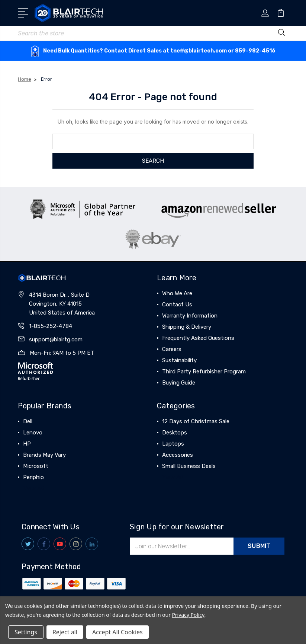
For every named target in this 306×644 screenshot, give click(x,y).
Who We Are (177, 293)
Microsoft (36, 466)
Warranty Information (190, 316)
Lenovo (33, 433)
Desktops (175, 433)
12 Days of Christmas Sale (196, 421)
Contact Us (177, 305)
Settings (26, 632)
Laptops (173, 444)
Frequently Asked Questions (198, 338)
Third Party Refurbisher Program (204, 372)
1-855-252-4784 (51, 326)
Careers (172, 349)
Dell (28, 421)
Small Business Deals (189, 466)
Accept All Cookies (117, 632)
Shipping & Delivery (187, 327)
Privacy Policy (188, 615)
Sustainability (179, 360)
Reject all (65, 632)
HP (27, 444)
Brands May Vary (44, 455)
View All (33, 488)
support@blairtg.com (56, 339)
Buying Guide (179, 383)
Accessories (178, 455)
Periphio (33, 477)
